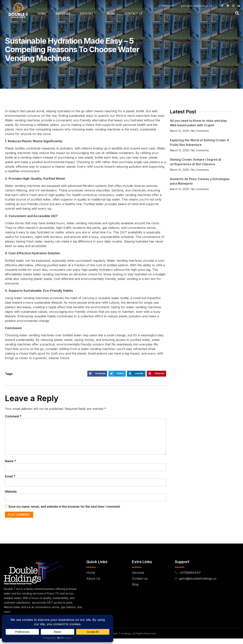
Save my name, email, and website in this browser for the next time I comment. (64, 512)
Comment (13, 416)
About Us (63, 14)
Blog (111, 14)
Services (88, 14)
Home (42, 14)
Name (10, 465)
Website (11, 496)
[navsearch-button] (237, 13)
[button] (97, 374)
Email (10, 480)
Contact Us (134, 14)
